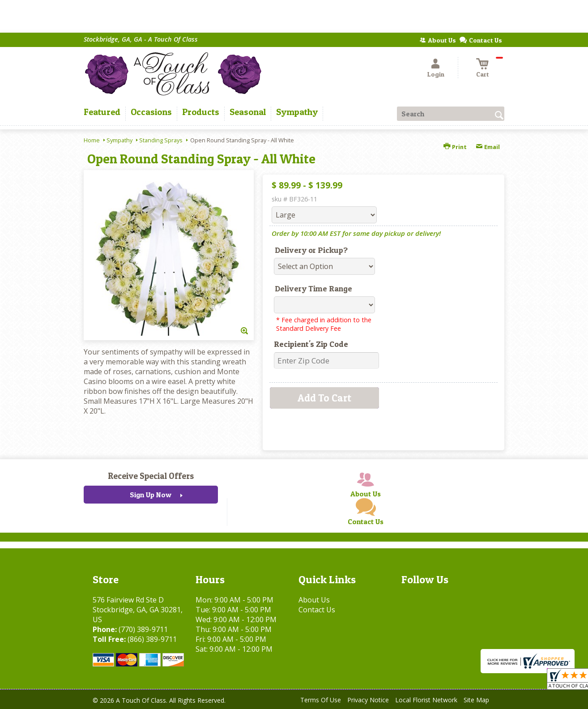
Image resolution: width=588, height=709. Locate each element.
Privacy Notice (368, 700)
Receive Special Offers (151, 476)
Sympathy (119, 140)
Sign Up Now (151, 495)
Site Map (476, 700)
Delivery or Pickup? (311, 250)
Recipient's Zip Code (311, 344)
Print (455, 147)
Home (92, 140)
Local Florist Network (426, 700)
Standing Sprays (161, 140)
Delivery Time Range (313, 288)
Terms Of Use (321, 700)
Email (488, 147)
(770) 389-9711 (143, 629)
